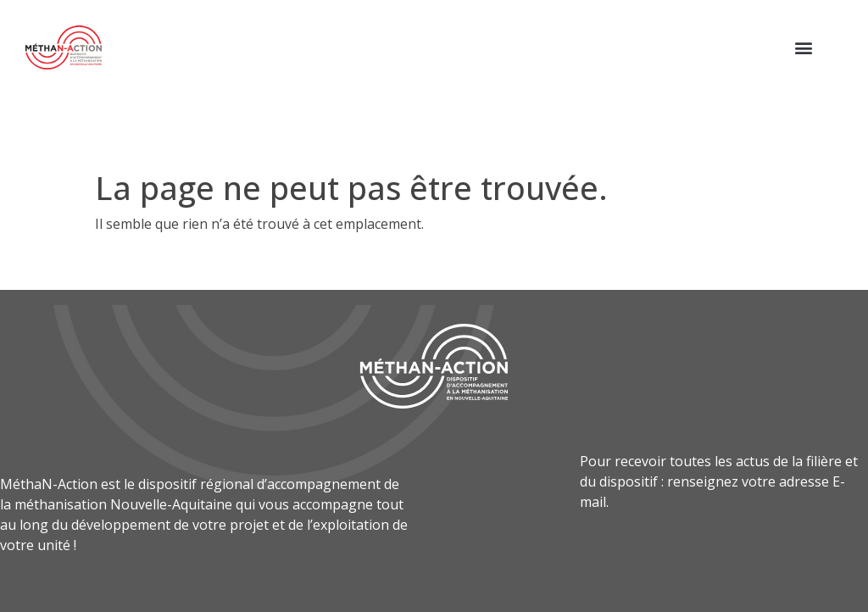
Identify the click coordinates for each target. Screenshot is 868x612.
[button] (803, 47)
